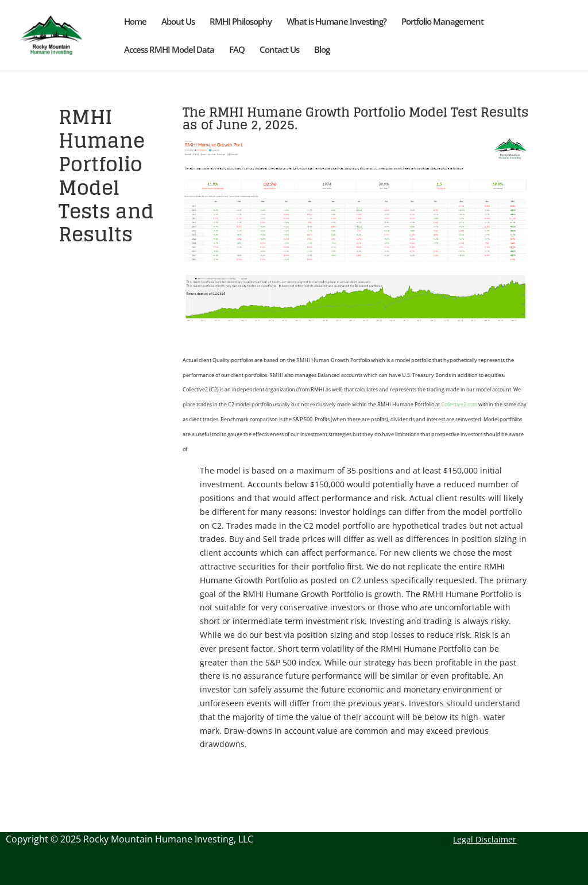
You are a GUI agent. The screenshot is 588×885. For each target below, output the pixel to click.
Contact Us (279, 50)
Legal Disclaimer (485, 839)
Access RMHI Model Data (169, 50)
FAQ (237, 50)
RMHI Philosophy (241, 22)
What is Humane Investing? (336, 22)
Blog (322, 50)
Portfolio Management (442, 22)
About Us (178, 22)
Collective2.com (459, 404)
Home (135, 22)
